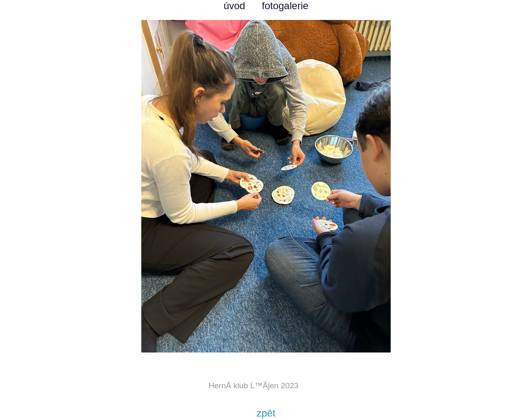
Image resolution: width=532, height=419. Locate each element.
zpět (266, 413)
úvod (234, 6)
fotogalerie (285, 6)
